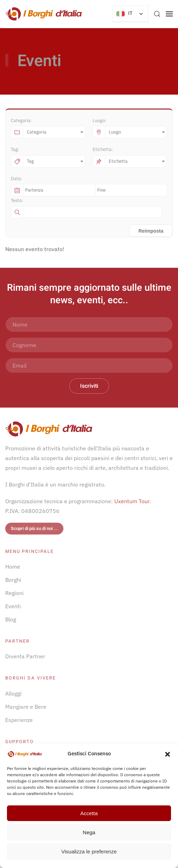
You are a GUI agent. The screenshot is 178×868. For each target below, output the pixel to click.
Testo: (17, 200)
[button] (168, 754)
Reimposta (151, 231)
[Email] (89, 365)
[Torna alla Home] (44, 14)
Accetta (89, 813)
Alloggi (13, 693)
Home (13, 566)
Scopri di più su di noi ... (34, 528)
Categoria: (21, 120)
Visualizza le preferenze (89, 851)
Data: (16, 179)
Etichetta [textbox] (118, 161)
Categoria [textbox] (37, 132)
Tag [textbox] (30, 161)
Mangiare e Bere (26, 707)
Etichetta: (103, 149)
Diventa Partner (25, 656)
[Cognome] (89, 345)
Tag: (15, 149)
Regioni (14, 593)
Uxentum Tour (132, 501)
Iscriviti (89, 386)
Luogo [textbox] (115, 132)
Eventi (13, 606)
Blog (11, 619)
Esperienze (19, 720)
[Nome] (89, 324)
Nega (89, 832)
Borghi (13, 580)
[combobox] (54, 132)
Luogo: (99, 120)
